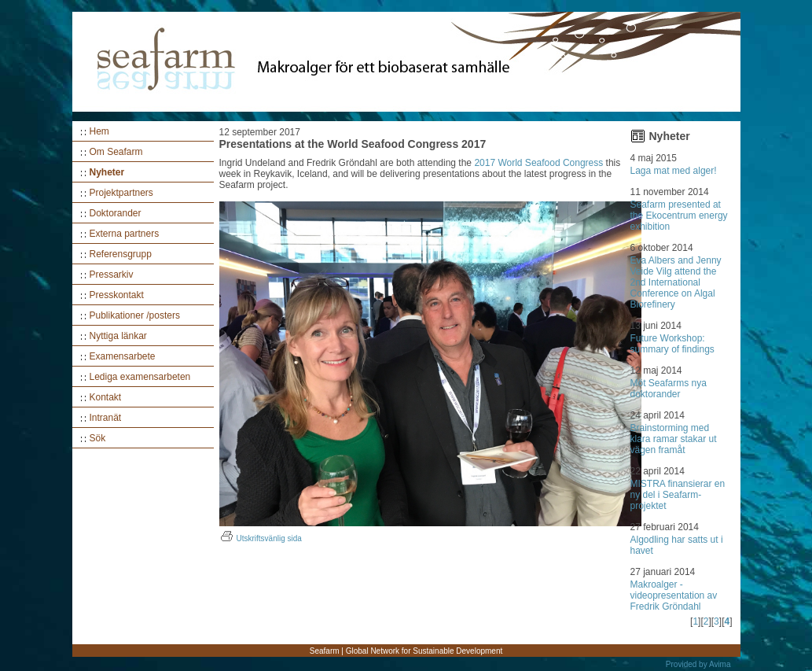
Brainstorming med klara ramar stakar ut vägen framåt (674, 439)
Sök (98, 438)
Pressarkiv (112, 275)
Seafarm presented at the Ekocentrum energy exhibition (679, 216)
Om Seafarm (116, 152)
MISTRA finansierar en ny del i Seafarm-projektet (678, 495)
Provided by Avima (698, 664)
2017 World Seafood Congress (538, 163)
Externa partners (125, 234)
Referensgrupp (121, 254)
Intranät (106, 418)
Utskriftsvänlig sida (261, 538)
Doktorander (116, 213)
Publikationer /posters (135, 315)
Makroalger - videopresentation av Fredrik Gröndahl (674, 595)
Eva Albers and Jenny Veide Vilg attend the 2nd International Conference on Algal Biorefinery (676, 282)
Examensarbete (123, 356)
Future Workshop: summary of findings (672, 344)
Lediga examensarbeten (140, 377)
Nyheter (107, 172)
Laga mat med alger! (674, 171)
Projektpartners (121, 193)
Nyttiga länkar (118, 336)
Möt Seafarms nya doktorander (669, 389)
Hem (99, 131)
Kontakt (106, 397)
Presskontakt (117, 295)
